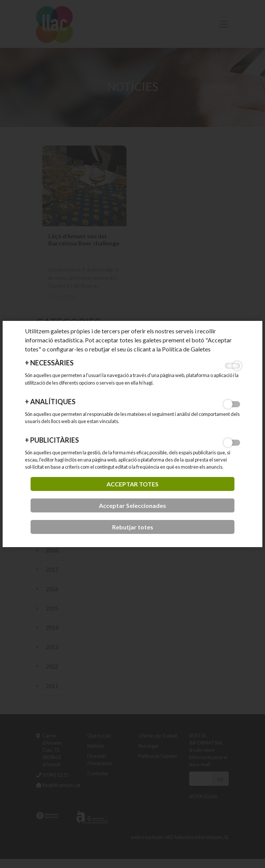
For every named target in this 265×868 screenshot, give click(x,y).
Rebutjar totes (133, 527)
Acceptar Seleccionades (132, 505)
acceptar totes (132, 484)
